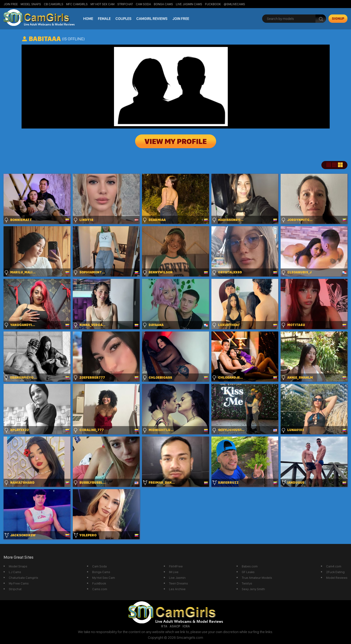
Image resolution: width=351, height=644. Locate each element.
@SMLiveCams (234, 4)
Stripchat (15, 589)
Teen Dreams (178, 583)
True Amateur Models (257, 578)
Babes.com (250, 566)
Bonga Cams (163, 4)
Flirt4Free (176, 566)
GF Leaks (248, 572)
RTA (164, 626)
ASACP (175, 626)
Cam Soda (143, 4)
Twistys (247, 583)
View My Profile (176, 141)
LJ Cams (15, 572)
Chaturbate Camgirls (23, 578)
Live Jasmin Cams (189, 4)
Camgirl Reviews (152, 19)
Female (104, 19)
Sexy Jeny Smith (253, 589)
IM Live (174, 572)
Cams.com (100, 589)
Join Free (11, 4)
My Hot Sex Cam (103, 4)
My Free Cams (19, 583)
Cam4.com (334, 566)
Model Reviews (337, 578)
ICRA (186, 626)
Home (88, 19)
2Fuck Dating (335, 572)
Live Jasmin (177, 578)
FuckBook (213, 4)
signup (338, 18)
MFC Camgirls (77, 4)
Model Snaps (31, 4)
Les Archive (177, 589)
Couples (123, 19)
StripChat (125, 4)
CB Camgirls (54, 4)
